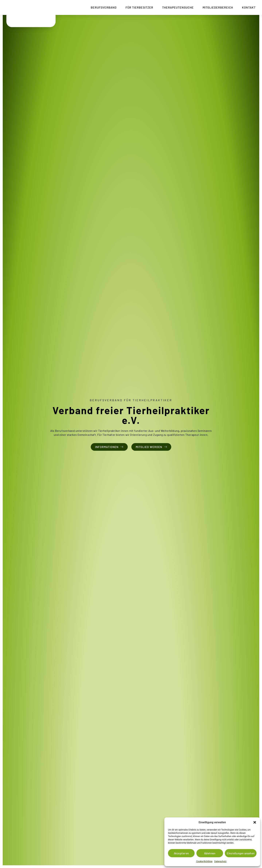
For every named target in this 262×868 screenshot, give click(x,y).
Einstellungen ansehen (241, 853)
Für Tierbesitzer (137, 7)
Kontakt (246, 7)
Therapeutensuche (175, 7)
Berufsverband (101, 7)
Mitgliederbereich (215, 7)
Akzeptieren (181, 853)
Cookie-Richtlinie (204, 861)
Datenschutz (220, 861)
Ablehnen (210, 853)
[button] (255, 820)
